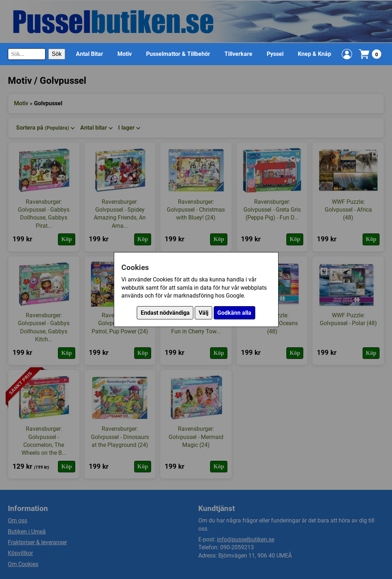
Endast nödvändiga (165, 313)
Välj (204, 313)
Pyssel (275, 54)
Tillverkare (238, 54)
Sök (57, 54)
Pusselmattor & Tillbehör (178, 54)
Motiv (125, 54)
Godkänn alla (234, 313)
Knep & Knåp (314, 54)
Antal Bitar (89, 54)
